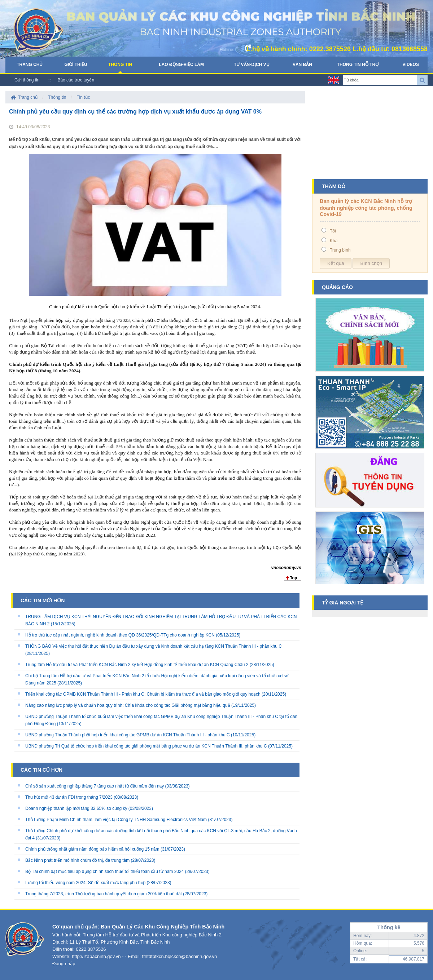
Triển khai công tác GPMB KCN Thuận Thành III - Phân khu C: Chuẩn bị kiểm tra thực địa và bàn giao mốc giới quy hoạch (143, 694)
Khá (334, 241)
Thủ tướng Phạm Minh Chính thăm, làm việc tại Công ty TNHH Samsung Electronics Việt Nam (116, 820)
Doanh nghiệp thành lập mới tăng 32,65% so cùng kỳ (76, 808)
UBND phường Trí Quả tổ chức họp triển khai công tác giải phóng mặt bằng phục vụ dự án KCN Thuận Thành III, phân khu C (146, 746)
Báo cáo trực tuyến (76, 80)
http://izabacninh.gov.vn (96, 956)
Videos (411, 65)
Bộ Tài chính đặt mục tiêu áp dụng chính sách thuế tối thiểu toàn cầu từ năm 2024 (104, 872)
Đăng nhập (64, 964)
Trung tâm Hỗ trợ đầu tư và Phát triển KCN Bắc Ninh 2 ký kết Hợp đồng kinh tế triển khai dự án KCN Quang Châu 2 (137, 665)
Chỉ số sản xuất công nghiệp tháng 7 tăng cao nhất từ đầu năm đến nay (95, 786)
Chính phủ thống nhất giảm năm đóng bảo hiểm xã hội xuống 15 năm (92, 849)
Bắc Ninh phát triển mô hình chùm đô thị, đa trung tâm (77, 860)
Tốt (333, 231)
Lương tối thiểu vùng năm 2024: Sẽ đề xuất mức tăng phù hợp (85, 883)
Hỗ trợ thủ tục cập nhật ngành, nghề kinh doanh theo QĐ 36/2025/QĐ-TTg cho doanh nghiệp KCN (120, 635)
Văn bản (302, 65)
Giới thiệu (76, 65)
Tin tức (84, 97)
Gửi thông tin (27, 80)
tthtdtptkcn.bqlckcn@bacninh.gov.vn (180, 956)
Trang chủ (30, 65)
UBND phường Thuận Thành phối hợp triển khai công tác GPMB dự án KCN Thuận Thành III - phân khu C (128, 735)
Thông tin (120, 65)
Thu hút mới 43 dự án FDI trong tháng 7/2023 (69, 797)
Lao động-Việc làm (181, 65)
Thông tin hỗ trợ (358, 65)
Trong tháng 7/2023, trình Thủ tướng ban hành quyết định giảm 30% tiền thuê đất (104, 894)
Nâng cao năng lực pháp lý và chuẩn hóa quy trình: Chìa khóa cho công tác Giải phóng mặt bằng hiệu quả (128, 705)
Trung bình (340, 250)
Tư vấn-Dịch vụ (252, 65)
